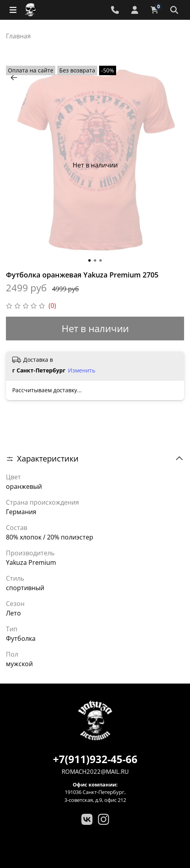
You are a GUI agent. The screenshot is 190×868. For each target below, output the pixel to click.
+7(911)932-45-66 (95, 759)
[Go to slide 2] (95, 260)
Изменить (82, 370)
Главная (18, 36)
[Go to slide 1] (90, 260)
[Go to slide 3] (101, 260)
